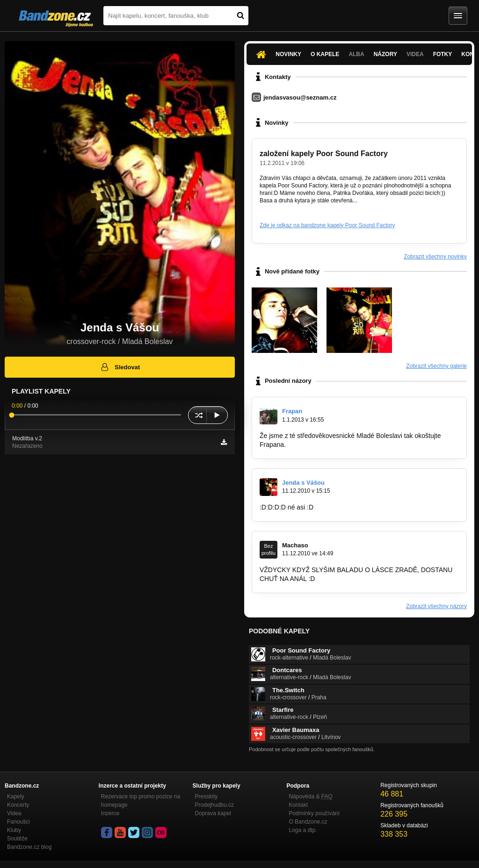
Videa (415, 54)
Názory (385, 54)
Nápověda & (310, 796)
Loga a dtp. (303, 830)
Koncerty (18, 805)
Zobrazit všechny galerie (436, 366)
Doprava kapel (213, 813)
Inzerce (110, 813)
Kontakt (298, 805)
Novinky (288, 54)
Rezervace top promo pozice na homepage (141, 801)
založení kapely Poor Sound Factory (324, 154)
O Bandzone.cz (308, 822)
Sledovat (120, 367)
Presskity (207, 796)
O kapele (325, 54)
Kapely (16, 796)
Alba (356, 54)
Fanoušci (18, 822)
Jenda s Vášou (303, 483)
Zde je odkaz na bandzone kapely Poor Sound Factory (327, 225)
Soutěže (17, 839)
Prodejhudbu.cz (214, 805)
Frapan (292, 411)
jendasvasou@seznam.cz (300, 97)
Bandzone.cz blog (29, 847)
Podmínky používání (314, 813)
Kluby (14, 830)
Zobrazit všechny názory (436, 606)
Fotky (443, 54)
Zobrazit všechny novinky (435, 257)
